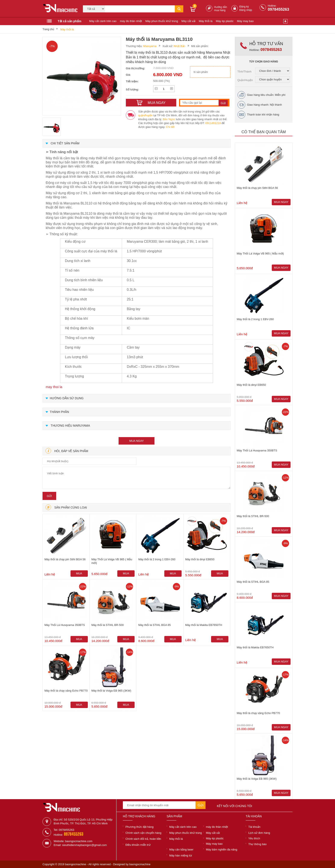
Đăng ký (244, 7)
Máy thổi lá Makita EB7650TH (204, 625)
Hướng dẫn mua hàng (221, 9)
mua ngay (137, 441)
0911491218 (213, 123)
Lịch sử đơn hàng (259, 833)
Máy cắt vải (188, 21)
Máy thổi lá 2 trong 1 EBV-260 (157, 559)
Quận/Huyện (245, 80)
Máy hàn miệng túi (181, 855)
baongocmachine (140, 864)
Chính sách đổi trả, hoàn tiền (143, 839)
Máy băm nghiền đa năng (222, 850)
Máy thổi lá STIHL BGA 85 (154, 625)
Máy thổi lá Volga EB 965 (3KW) (111, 691)
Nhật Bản (179, 46)
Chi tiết (170, 127)
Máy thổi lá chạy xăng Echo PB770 (66, 691)
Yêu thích (254, 838)
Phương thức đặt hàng (139, 827)
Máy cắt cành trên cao (103, 21)
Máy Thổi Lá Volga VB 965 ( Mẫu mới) (112, 561)
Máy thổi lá (206, 21)
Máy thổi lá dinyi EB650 (200, 559)
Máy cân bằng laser (181, 850)
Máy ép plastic (225, 21)
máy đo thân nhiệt (131, 21)
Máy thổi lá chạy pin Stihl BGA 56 (65, 559)
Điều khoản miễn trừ (138, 845)
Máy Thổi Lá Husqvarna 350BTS (65, 625)
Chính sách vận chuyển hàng (143, 833)
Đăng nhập (246, 10)
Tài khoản (254, 827)
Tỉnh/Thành (244, 72)
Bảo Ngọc (169, 119)
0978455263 (278, 9)
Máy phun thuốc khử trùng (162, 21)
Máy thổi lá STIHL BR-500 (108, 625)
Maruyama (150, 46)
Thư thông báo (257, 844)
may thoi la (54, 387)
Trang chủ (48, 29)
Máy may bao (245, 21)
